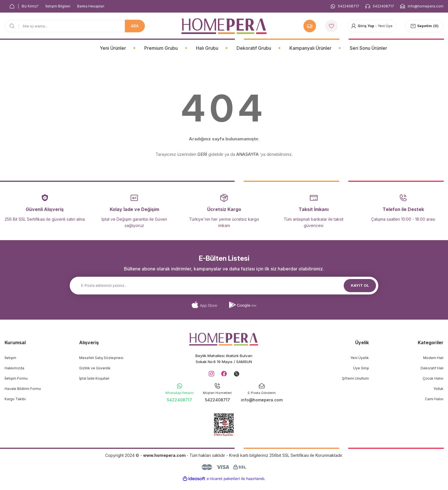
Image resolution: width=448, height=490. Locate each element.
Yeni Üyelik (360, 358)
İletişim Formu (16, 378)
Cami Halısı (434, 399)
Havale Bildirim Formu (23, 389)
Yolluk (438, 389)
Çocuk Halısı (433, 378)
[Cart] (424, 26)
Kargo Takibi (15, 399)
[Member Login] (372, 26)
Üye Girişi (361, 368)
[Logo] (224, 26)
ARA (135, 26)
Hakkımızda (14, 368)
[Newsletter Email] (224, 286)
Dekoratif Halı (432, 368)
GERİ (202, 154)
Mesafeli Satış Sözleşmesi (101, 358)
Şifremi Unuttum (355, 378)
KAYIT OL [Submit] (360, 285)
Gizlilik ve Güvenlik (95, 368)
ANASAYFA (247, 154)
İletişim (10, 358)
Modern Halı (433, 358)
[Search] (75, 26)
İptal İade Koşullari (94, 378)
